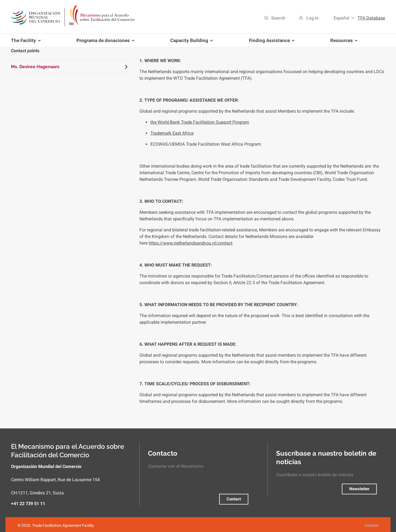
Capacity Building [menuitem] (190, 42)
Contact (234, 499)
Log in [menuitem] (312, 18)
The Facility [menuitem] (27, 42)
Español (341, 18)
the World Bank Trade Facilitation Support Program (200, 122)
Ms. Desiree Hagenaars (35, 67)
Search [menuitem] (278, 18)
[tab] (70, 67)
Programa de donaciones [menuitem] (104, 42)
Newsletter (359, 489)
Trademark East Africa (172, 133)
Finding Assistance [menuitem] (271, 42)
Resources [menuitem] (343, 42)
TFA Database (371, 18)
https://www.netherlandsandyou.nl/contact (191, 243)
